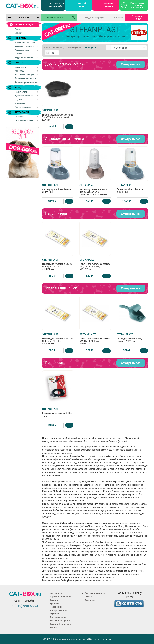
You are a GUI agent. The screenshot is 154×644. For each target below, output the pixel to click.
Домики (54, 600)
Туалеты (54, 604)
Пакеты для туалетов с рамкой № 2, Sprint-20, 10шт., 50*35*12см (95, 264)
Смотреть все (131, 64)
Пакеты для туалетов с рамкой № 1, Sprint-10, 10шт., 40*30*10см (58, 264)
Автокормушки (58, 617)
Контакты (119, 18)
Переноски (56, 607)
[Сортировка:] (129, 48)
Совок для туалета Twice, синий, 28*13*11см (132, 338)
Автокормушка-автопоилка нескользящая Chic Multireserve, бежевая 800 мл (95, 190)
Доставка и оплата (109, 5)
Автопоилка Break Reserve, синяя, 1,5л (132, 188)
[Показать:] (54, 53)
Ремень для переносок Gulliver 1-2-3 (58, 412)
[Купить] (69, 127)
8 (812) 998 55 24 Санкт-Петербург (56, 5)
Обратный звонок (82, 5)
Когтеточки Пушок (60, 621)
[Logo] (23, 6)
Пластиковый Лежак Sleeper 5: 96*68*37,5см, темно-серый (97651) (58, 115)
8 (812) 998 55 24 (25, 606)
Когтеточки (56, 593)
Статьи (88, 597)
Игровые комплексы (61, 597)
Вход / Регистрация (95, 18)
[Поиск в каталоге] (55, 18)
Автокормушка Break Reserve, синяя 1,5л (58, 188)
